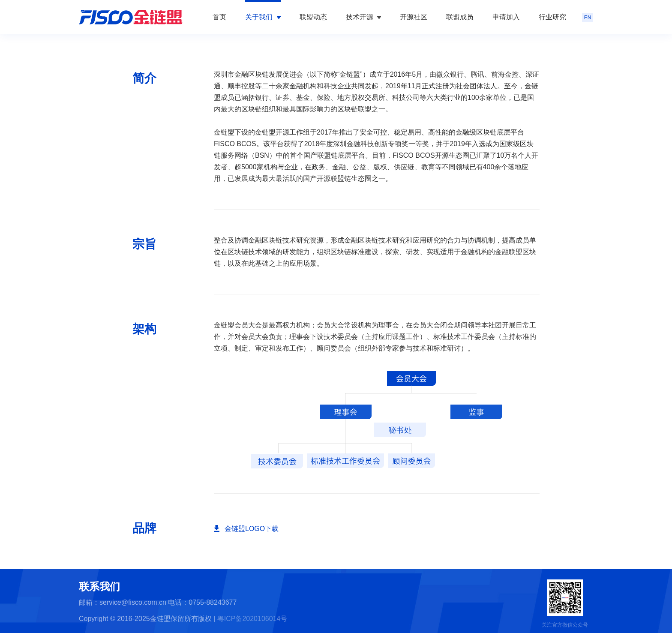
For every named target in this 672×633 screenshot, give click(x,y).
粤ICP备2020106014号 (252, 619)
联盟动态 (313, 17)
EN (588, 18)
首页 (219, 17)
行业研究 (552, 17)
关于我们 (263, 17)
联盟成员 (460, 17)
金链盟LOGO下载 (252, 529)
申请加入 (506, 17)
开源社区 (414, 17)
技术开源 (363, 17)
